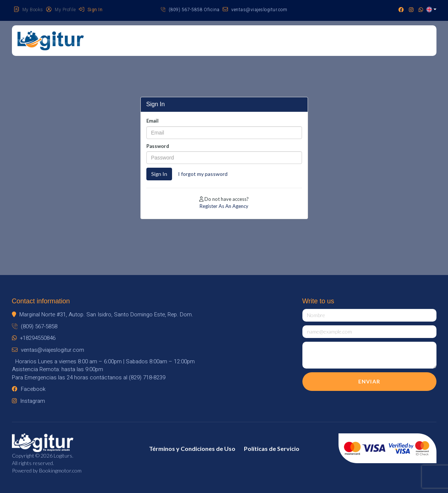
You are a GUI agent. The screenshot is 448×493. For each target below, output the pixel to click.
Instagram (28, 401)
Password (158, 146)
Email (152, 121)
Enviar (369, 381)
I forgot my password (203, 174)
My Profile (61, 10)
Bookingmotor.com (60, 470)
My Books (28, 10)
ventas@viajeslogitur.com (255, 10)
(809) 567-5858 (35, 326)
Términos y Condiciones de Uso (192, 448)
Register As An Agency (224, 206)
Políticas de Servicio (272, 448)
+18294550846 (34, 338)
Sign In (91, 10)
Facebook (29, 389)
